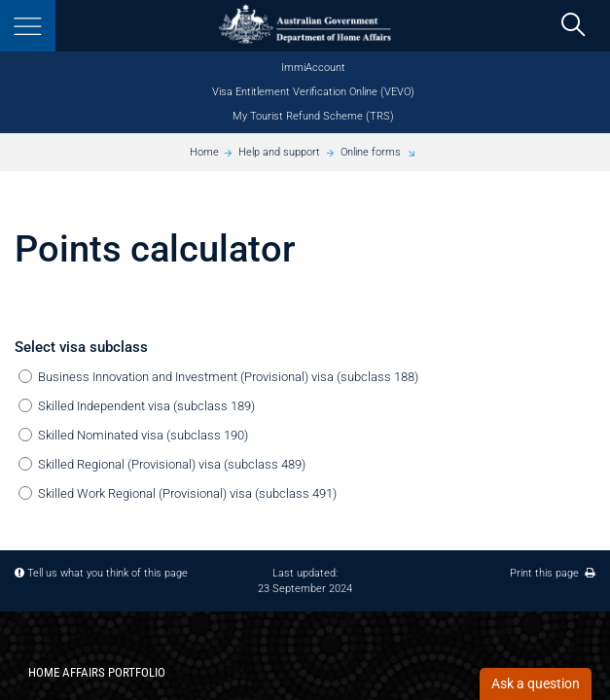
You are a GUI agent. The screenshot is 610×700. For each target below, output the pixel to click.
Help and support (279, 152)
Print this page (553, 573)
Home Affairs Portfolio (97, 672)
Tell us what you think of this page (108, 573)
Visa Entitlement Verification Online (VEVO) (313, 92)
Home (204, 152)
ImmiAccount (313, 68)
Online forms (371, 152)
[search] (573, 26)
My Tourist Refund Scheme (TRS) (313, 116)
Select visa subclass (81, 347)
